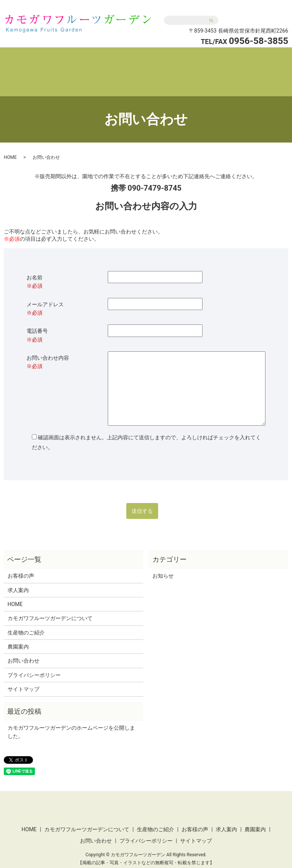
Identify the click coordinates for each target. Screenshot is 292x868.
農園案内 (153, 70)
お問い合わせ (256, 13)
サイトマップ (24, 675)
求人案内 (265, 58)
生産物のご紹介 (173, 58)
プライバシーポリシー (34, 661)
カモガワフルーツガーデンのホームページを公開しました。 (71, 718)
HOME (24, 58)
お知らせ (163, 561)
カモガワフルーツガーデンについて (93, 58)
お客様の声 (224, 58)
